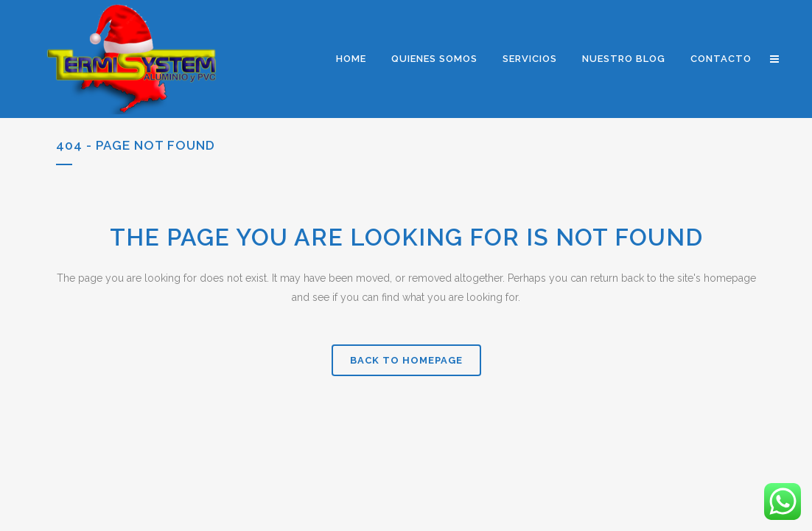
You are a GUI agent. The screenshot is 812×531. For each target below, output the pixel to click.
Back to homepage (406, 360)
